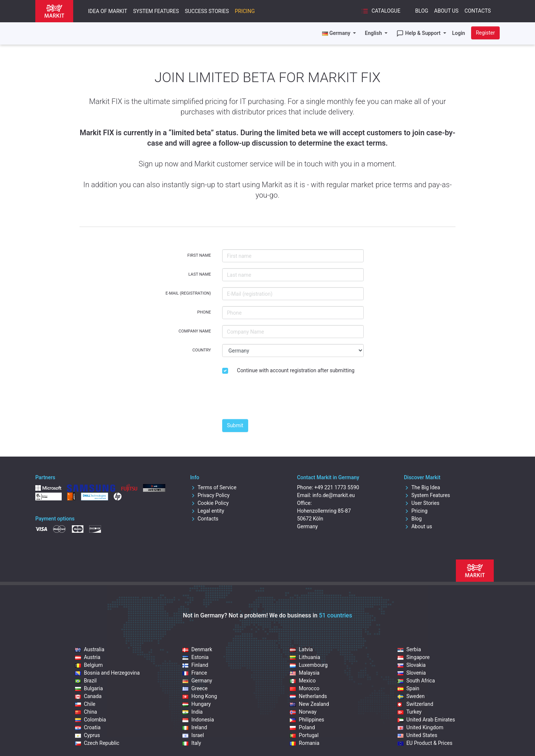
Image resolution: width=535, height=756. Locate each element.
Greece (195, 688)
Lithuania (305, 657)
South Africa (416, 681)
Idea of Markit (108, 11)
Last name (200, 274)
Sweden (411, 696)
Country (202, 350)
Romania (304, 743)
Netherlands (308, 696)
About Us (447, 11)
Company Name (195, 331)
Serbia (409, 649)
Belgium (89, 665)
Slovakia (412, 665)
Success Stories (207, 11)
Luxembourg (309, 665)
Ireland (195, 727)
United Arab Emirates (426, 720)
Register (485, 33)
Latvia (301, 649)
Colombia (91, 720)
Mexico (303, 681)
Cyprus (87, 735)
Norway (303, 712)
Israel (193, 735)
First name (199, 255)
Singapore (414, 657)
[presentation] (279, 399)
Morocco (304, 688)
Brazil (86, 681)
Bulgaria (89, 688)
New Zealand (309, 704)
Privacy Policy (210, 495)
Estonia (195, 657)
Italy (192, 743)
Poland (302, 727)
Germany (197, 681)
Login (459, 33)
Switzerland (415, 704)
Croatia (88, 727)
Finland (195, 665)
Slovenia (412, 673)
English (374, 33)
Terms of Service (213, 487)
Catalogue (381, 11)
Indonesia (198, 720)
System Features (156, 11)
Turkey (410, 712)
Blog (422, 11)
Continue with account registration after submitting (296, 370)
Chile (85, 704)
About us (418, 526)
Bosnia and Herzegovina (108, 673)
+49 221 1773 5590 (337, 487)
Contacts (478, 11)
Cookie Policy (210, 503)
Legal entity (207, 511)
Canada (88, 696)
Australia (90, 649)
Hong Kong (200, 696)
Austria (88, 657)
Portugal (304, 735)
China (86, 712)
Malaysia (305, 673)
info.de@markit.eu (334, 495)
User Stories (421, 503)
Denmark (197, 649)
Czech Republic (97, 743)
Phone (204, 312)
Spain (408, 688)
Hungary (197, 704)
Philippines (307, 720)
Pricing (245, 11)
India (192, 712)
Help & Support (419, 33)
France (195, 673)
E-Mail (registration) (188, 293)
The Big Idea (422, 487)
